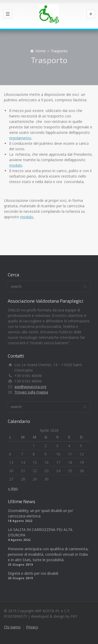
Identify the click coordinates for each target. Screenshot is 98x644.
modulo (16, 165)
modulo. (27, 217)
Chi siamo (12, 627)
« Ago (13, 488)
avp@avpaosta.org (30, 387)
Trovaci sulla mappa (31, 392)
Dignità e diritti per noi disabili (33, 573)
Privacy (32, 627)
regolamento (20, 138)
